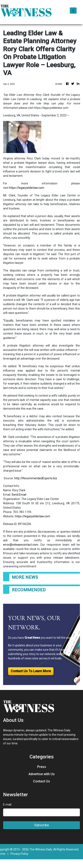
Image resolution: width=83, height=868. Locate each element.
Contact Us (41, 781)
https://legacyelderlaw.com (27, 188)
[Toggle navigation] (73, 11)
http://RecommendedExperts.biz (36, 478)
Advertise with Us (42, 774)
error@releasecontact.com (21, 545)
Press (42, 767)
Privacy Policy (19, 854)
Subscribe (42, 825)
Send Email (19, 495)
